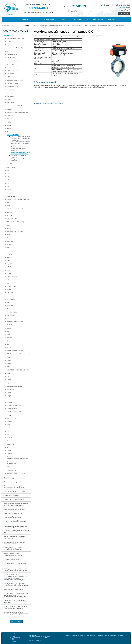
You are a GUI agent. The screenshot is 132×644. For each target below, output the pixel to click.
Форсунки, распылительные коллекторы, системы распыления (16, 613)
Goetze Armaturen (12, 219)
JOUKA (9, 257)
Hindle (9, 235)
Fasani (9, 177)
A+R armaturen (11, 58)
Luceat (9, 296)
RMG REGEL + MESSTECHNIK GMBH (18, 370)
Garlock (9, 206)
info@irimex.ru (125, 8)
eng (128, 3)
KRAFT (9, 273)
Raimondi (9, 364)
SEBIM (9, 393)
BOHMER (10, 93)
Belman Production (12, 87)
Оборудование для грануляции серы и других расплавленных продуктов (17, 570)
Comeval (9, 119)
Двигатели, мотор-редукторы (14, 500)
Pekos (8, 335)
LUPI (8, 302)
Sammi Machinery (12, 470)
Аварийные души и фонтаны (14, 478)
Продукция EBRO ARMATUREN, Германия (48, 103)
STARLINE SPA (11, 418)
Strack (9, 425)
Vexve (8, 441)
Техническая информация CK (47, 82)
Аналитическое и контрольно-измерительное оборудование (15, 487)
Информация (98, 19)
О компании (49, 19)
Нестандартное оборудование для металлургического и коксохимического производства (16, 595)
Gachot (9, 203)
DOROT (9, 467)
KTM (8, 283)
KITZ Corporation (12, 267)
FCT (8, 180)
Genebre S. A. (11, 212)
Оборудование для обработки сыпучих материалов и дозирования (17, 585)
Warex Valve (10, 444)
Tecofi (8, 428)
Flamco (9, 190)
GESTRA (9, 215)
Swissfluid (10, 422)
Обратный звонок (75, 11)
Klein (8, 270)
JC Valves (10, 254)
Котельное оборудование (13, 513)
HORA (9, 248)
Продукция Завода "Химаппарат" (17, 473)
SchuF (9, 399)
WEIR (8, 447)
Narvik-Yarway (11, 325)
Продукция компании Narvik (15, 322)
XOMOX (9, 451)
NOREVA (9, 338)
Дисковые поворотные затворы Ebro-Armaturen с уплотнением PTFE (20, 144)
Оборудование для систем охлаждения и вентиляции (13, 549)
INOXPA (9, 244)
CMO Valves (10, 116)
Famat (9, 174)
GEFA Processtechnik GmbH (15, 209)
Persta (9, 357)
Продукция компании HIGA (15, 232)
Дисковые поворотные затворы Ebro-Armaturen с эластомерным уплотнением (21, 138)
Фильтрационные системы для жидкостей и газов (15, 543)
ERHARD (9, 164)
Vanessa (9, 438)
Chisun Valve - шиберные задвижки (17, 112)
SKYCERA (10, 415)
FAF (8, 170)
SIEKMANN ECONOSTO (14, 412)
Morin (8, 319)
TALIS (8, 434)
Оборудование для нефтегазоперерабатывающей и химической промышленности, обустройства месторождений (15, 577)
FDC (8, 183)
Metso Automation (12, 312)
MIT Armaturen (11, 315)
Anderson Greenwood (13, 61)
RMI (8, 376)
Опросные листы (81, 19)
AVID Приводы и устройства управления (19, 354)
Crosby (9, 122)
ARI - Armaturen (11, 64)
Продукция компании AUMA (15, 80)
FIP (8, 186)
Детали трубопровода (12, 559)
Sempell (9, 396)
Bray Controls (11, 96)
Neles (8, 331)
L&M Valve (10, 293)
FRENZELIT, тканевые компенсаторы (18, 199)
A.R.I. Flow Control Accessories (16, 38)
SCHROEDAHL (11, 402)
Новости (36, 19)
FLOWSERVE (11, 196)
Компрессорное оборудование (15, 509)
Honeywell (10, 241)
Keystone (9, 264)
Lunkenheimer (11, 299)
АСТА (8, 77)
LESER (9, 290)
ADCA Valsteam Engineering (15, 48)
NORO (9, 341)
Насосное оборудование (13, 517)
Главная (25, 19)
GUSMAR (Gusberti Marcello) (15, 222)
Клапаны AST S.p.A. (13, 54)
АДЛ (8, 45)
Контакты (111, 19)
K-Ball (8, 261)
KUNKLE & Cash (12, 286)
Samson (9, 380)
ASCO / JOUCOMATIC (13, 71)
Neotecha (9, 328)
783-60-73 (75, 6)
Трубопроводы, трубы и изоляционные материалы (13, 554)
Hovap (9, 238)
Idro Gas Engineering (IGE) (14, 386)
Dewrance (10, 128)
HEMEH (9, 228)
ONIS (8, 344)
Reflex (9, 367)
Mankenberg (10, 306)
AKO (8, 51)
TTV (8, 431)
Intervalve (9, 251)
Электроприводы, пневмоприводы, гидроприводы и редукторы (16, 607)
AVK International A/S (13, 83)
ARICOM (9, 67)
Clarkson (9, 109)
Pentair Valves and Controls (15, 351)
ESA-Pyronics (11, 167)
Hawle (8, 225)
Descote (9, 125)
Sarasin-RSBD (11, 389)
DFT (8, 132)
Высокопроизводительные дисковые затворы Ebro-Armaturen (19, 149)
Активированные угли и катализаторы (17, 482)
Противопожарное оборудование (16, 527)
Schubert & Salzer (12, 409)
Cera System (10, 103)
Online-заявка (124, 13)
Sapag (9, 383)
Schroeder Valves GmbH (14, 405)
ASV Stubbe (10, 74)
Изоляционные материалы (13, 589)
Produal (9, 360)
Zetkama (9, 454)
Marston (9, 309)
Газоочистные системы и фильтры (16, 492)
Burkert (9, 100)
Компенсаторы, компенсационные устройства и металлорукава (16, 504)
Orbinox (9, 347)
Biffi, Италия (10, 90)
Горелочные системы (11, 496)
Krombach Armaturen (13, 277)
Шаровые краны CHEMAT (14, 106)
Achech (9, 42)
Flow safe (9, 193)
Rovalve (9, 373)
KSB (8, 280)
